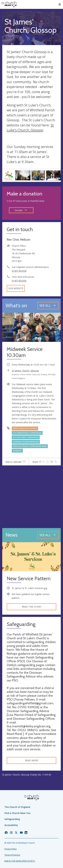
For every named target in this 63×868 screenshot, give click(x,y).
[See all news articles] (48, 535)
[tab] (15, 462)
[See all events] (48, 306)
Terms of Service (12, 855)
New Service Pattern (29, 579)
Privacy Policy (11, 849)
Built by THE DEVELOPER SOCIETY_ (20, 861)
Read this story (31, 607)
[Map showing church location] (31, 497)
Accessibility (11, 825)
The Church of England (17, 807)
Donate (21, 210)
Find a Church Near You (17, 813)
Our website (16, 288)
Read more (32, 760)
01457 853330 (19, 271)
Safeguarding (12, 819)
